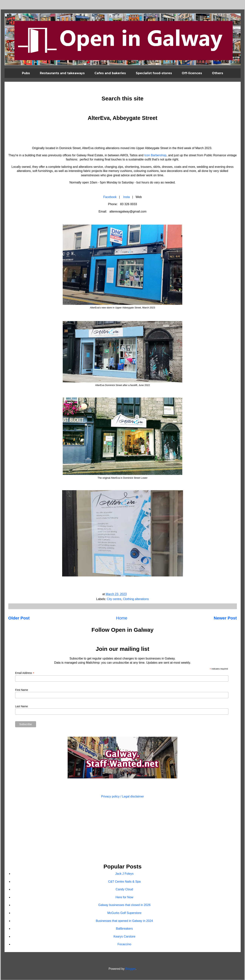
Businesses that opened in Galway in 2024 (124, 921)
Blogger (131, 969)
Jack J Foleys (124, 874)
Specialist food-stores (154, 73)
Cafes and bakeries (110, 73)
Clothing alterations (136, 599)
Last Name (22, 706)
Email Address (25, 673)
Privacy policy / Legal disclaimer (122, 796)
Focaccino (124, 944)
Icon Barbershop (155, 155)
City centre (114, 599)
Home (122, 618)
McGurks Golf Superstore (124, 913)
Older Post (19, 618)
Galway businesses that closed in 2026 (124, 905)
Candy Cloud (124, 889)
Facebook (110, 197)
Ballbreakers (124, 929)
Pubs (26, 73)
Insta (126, 197)
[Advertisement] (123, 831)
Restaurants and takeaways (62, 73)
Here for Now (124, 897)
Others (218, 73)
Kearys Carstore (124, 936)
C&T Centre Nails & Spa (124, 882)
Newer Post (225, 618)
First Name (22, 690)
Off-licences (192, 73)
